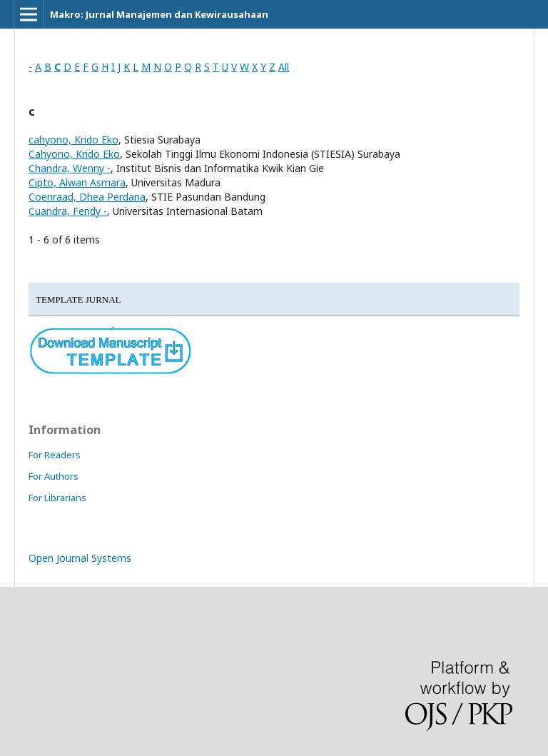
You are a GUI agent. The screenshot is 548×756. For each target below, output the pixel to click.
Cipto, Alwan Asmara (77, 182)
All (284, 67)
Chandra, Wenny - (70, 168)
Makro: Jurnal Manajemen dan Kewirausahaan (159, 14)
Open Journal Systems (80, 558)
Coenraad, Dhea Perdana (87, 197)
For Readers (55, 455)
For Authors (54, 476)
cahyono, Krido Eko (73, 140)
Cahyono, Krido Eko (74, 154)
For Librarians (57, 498)
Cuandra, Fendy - (68, 211)
